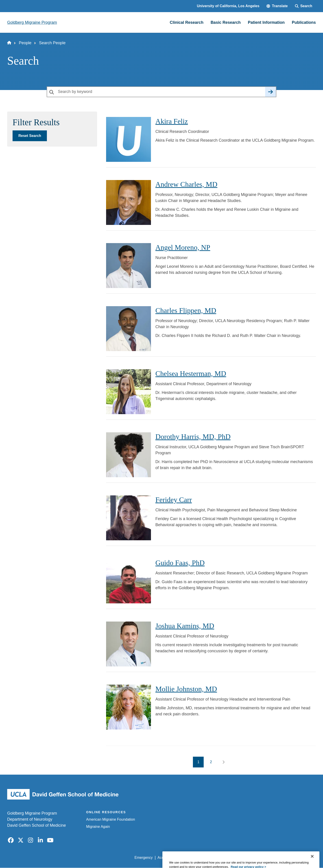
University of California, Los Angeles (228, 6)
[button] (277, 6)
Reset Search (30, 136)
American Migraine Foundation (111, 819)
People (25, 43)
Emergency (144, 858)
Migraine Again (98, 827)
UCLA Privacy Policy (198, 858)
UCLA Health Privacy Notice (242, 858)
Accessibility (167, 858)
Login (273, 858)
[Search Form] (304, 6)
